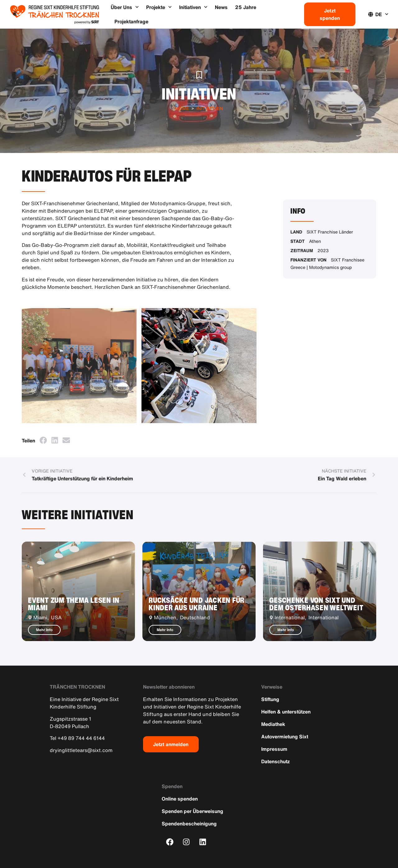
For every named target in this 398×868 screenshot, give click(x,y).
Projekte (159, 7)
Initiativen (193, 7)
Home (182, 108)
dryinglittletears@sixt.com (81, 750)
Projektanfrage (131, 21)
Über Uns (125, 7)
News (221, 7)
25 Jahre (246, 7)
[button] (43, 440)
